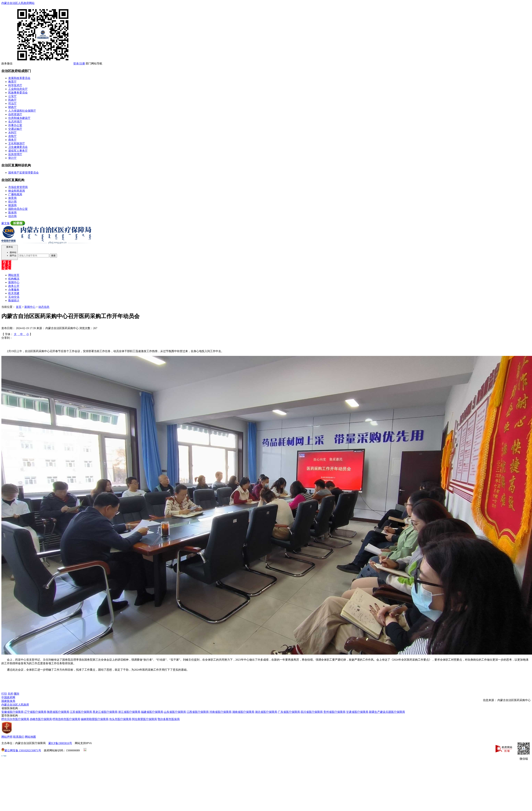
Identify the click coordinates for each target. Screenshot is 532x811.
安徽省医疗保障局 (12, 712)
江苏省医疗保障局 (81, 712)
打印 (4, 694)
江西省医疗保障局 (198, 712)
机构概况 (14, 279)
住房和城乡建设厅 (19, 118)
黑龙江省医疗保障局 (105, 712)
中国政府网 (8, 697)
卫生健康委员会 (18, 147)
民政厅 (12, 100)
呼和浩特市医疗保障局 (66, 719)
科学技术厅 (15, 85)
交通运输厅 (15, 129)
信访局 (12, 216)
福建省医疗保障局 (152, 712)
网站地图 (30, 737)
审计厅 (12, 158)
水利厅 (12, 132)
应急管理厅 (15, 154)
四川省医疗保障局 (312, 712)
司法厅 (12, 103)
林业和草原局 (17, 191)
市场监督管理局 (18, 187)
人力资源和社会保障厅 (22, 111)
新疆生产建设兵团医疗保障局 (387, 712)
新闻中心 (14, 282)
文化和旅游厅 (17, 143)
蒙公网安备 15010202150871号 (23, 750)
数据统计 (14, 300)
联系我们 (19, 737)
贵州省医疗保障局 (334, 712)
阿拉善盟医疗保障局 (144, 719)
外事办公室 (15, 125)
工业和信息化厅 (18, 89)
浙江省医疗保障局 (129, 712)
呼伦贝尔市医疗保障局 (15, 719)
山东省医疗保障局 (175, 712)
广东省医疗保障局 (289, 712)
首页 (19, 307)
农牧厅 (12, 136)
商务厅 (12, 140)
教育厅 (12, 82)
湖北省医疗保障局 (266, 712)
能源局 (12, 205)
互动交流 (14, 297)
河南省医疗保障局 (220, 712)
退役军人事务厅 (18, 151)
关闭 (10, 694)
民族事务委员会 (18, 93)
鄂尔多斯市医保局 (169, 719)
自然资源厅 (15, 114)
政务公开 (14, 286)
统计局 (12, 202)
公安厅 (12, 96)
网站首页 (14, 275)
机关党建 (14, 293)
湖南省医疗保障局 (243, 712)
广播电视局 (15, 194)
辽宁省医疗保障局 (35, 712)
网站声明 (7, 737)
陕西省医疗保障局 (58, 712)
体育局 (12, 198)
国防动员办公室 (18, 209)
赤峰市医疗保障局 (41, 719)
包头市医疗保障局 (120, 719)
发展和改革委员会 (19, 78)
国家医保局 (8, 701)
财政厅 (12, 107)
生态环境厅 (15, 122)
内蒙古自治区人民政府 (15, 705)
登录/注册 (79, 64)
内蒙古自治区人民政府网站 (18, 3)
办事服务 (14, 290)
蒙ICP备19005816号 (60, 743)
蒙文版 (6, 223)
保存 (17, 694)
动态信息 (44, 307)
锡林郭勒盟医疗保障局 (95, 719)
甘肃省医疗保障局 (357, 712)
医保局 (12, 213)
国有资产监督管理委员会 (23, 173)
